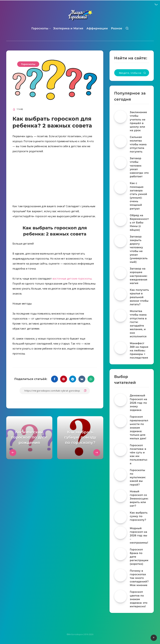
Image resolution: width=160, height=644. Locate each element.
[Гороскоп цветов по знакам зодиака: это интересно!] (120, 596)
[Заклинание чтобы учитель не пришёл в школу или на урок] (120, 117)
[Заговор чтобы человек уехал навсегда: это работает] (120, 163)
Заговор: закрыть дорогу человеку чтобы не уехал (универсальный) (139, 249)
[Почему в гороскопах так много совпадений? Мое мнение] (120, 575)
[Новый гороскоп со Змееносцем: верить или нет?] (120, 496)
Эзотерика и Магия (68, 28)
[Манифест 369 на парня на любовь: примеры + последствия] (120, 348)
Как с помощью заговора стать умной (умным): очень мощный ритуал (139, 196)
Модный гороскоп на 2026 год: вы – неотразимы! (139, 536)
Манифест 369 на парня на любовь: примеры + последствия (139, 351)
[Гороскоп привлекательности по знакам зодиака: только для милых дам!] (120, 421)
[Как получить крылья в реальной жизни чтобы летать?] (120, 294)
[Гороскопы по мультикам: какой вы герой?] (120, 475)
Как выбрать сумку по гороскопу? (139, 516)
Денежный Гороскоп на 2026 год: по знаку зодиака (139, 403)
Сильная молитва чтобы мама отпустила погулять (138, 144)
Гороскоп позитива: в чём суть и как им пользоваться (139, 454)
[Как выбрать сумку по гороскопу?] (120, 517)
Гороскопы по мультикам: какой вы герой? (138, 477)
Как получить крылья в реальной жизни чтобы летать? (139, 297)
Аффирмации (97, 28)
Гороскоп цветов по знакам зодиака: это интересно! (139, 599)
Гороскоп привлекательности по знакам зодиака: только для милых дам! (139, 428)
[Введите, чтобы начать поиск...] (132, 73)
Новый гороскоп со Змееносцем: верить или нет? (139, 499)
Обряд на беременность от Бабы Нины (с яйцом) (139, 223)
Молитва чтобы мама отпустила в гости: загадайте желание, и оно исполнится (138, 324)
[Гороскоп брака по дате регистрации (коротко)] (120, 554)
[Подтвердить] (145, 73)
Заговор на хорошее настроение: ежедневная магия (139, 276)
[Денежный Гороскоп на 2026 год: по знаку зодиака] (120, 400)
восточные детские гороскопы (72, 279)
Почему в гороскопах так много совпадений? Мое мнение (139, 578)
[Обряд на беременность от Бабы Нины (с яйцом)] (120, 220)
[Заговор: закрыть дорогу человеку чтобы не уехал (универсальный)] (120, 241)
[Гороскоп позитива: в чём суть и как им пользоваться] (120, 450)
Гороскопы (40, 28)
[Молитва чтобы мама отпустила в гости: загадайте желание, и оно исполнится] (120, 316)
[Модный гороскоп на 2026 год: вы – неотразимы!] (120, 533)
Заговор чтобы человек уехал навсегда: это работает (139, 167)
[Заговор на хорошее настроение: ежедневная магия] (120, 273)
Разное (117, 28)
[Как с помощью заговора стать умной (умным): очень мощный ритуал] (120, 188)
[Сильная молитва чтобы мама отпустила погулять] (120, 142)
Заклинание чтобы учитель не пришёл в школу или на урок (138, 121)
